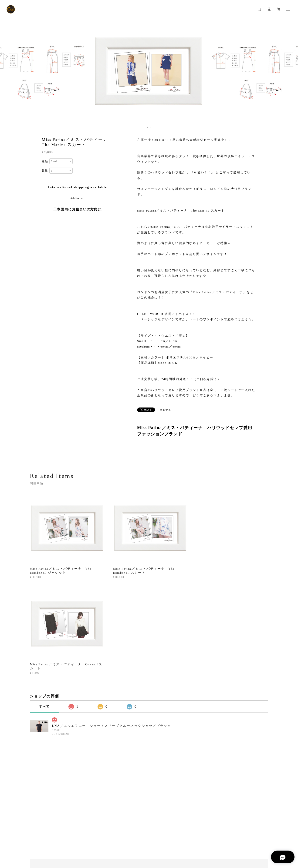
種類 (45, 161)
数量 (45, 171)
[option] (149, 71)
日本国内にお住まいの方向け (77, 209)
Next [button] (291, 71)
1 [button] (148, 127)
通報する (166, 410)
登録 (233, 785)
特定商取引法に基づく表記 (83, 842)
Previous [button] (7, 71)
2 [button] (151, 127)
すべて (44, 610)
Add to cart (78, 198)
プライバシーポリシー (47, 842)
